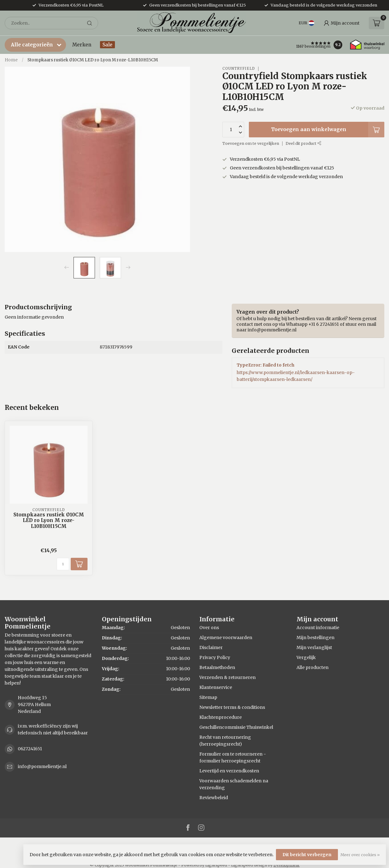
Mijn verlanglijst (314, 647)
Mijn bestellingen (315, 638)
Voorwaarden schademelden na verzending (234, 784)
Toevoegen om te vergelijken (251, 143)
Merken (82, 45)
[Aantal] (63, 564)
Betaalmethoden (217, 667)
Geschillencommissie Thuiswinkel (236, 727)
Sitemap (208, 697)
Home (11, 60)
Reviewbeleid (214, 798)
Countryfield (239, 69)
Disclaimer (211, 647)
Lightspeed (216, 865)
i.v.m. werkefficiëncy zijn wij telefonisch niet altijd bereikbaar (53, 729)
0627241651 (30, 749)
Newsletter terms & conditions (232, 707)
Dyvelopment (287, 865)
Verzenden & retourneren (228, 677)
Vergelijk (306, 657)
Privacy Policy (215, 657)
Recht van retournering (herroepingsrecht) (225, 741)
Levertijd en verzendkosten (229, 771)
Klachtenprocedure (221, 717)
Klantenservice (216, 687)
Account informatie (318, 628)
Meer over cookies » (360, 855)
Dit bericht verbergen (307, 855)
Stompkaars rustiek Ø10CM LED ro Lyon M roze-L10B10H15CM (93, 60)
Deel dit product (304, 143)
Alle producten (313, 667)
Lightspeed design (249, 865)
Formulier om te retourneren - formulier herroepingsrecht (233, 757)
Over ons (209, 628)
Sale (107, 45)
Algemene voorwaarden (226, 638)
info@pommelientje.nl (42, 766)
